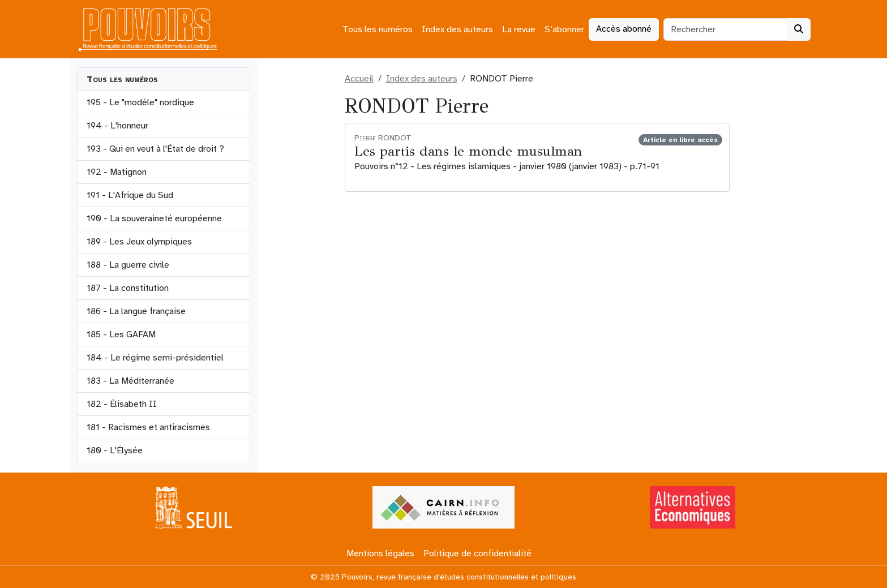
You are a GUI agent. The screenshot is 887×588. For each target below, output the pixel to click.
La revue (519, 29)
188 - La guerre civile (128, 265)
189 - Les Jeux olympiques (139, 242)
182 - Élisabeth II (122, 404)
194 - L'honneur (117, 126)
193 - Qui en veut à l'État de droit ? (155, 149)
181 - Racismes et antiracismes (148, 427)
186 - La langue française (136, 311)
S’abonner (564, 29)
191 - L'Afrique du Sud (130, 195)
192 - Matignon (117, 172)
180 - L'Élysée (115, 450)
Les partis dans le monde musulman (468, 151)
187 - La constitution (128, 288)
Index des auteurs (457, 29)
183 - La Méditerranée (130, 381)
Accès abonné (624, 29)
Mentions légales (380, 553)
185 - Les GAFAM (121, 334)
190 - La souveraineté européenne (154, 218)
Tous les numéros (378, 29)
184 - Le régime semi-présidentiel (155, 358)
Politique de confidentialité (477, 553)
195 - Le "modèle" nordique (140, 102)
